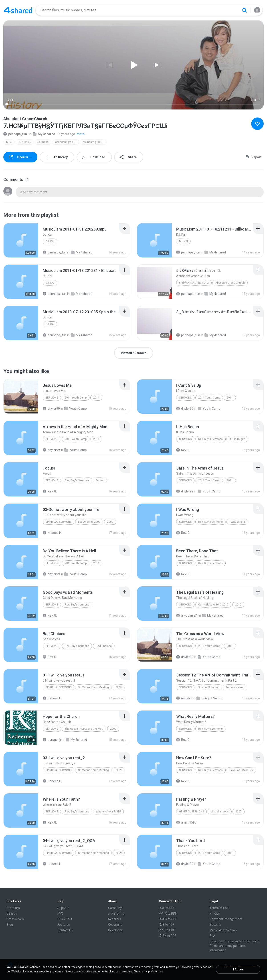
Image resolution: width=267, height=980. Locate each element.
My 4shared (44, 134)
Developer (115, 930)
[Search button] (245, 10)
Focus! (100, 480)
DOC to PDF (167, 908)
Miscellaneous (220, 812)
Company (115, 908)
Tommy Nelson (235, 687)
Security (215, 925)
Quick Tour (65, 919)
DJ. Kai (50, 241)
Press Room (15, 919)
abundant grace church (67, 142)
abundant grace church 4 (95, 142)
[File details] (21, 240)
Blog (10, 925)
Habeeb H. (52, 533)
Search (12, 913)
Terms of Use (219, 908)
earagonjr (52, 740)
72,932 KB (24, 142)
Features (64, 925)
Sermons (43, 142)
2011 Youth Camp (76, 398)
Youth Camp (76, 409)
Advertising (116, 913)
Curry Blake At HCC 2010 (213, 605)
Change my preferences (148, 972)
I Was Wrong (237, 522)
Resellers (115, 919)
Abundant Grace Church (230, 283)
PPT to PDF (167, 930)
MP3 (9, 142)
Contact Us (65, 930)
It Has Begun (237, 439)
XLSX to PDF (168, 936)
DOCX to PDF (168, 919)
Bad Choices (104, 646)
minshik (184, 698)
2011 (96, 398)
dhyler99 (51, 409)
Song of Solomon (209, 687)
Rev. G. (183, 450)
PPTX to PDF (168, 913)
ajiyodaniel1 (187, 616)
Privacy (215, 913)
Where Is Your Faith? (108, 812)
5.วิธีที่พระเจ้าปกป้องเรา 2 (194, 283)
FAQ (60, 913)
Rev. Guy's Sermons (210, 439)
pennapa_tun (15, 134)
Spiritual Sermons (59, 522)
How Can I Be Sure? (241, 770)
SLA (212, 936)
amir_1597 (186, 822)
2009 (110, 522)
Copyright (115, 925)
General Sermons (191, 812)
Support (63, 908)
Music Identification (223, 930)
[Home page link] (18, 10)
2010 (238, 605)
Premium (13, 908)
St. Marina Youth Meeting (93, 687)
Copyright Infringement (226, 919)
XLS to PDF (167, 925)
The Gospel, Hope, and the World (85, 729)
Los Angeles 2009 (89, 522)
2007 (239, 812)
